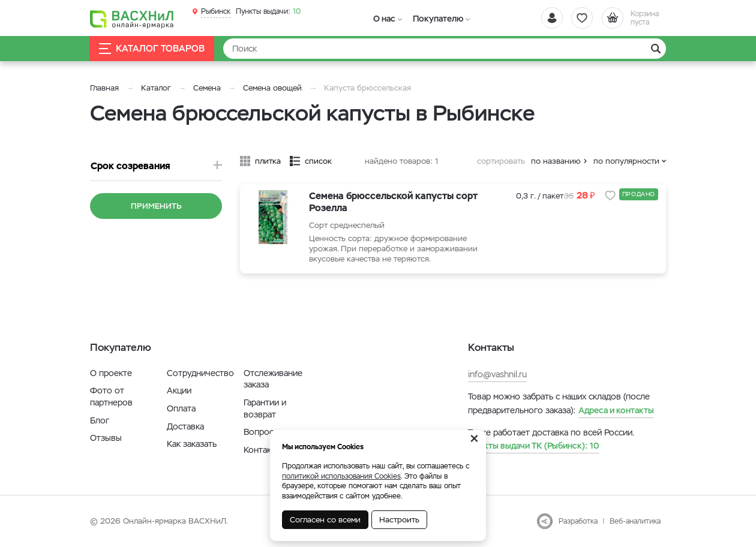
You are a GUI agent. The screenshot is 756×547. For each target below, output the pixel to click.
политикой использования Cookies (341, 476)
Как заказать (192, 444)
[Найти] (445, 49)
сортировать (501, 161)
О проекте (111, 373)
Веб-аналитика (635, 521)
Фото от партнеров (111, 396)
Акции (179, 390)
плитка (268, 161)
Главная (104, 88)
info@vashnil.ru (497, 374)
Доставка (185, 426)
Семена (207, 88)
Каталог (156, 88)
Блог (100, 420)
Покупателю (434, 19)
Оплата (181, 408)
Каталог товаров (152, 49)
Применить (156, 206)
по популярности (626, 161)
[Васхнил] (132, 19)
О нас (383, 19)
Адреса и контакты (616, 410)
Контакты (262, 450)
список (318, 161)
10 (268, 11)
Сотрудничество (200, 373)
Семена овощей (272, 88)
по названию (556, 161)
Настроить (399, 520)
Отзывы (106, 438)
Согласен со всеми (325, 520)
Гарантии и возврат (265, 408)
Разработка (578, 521)
